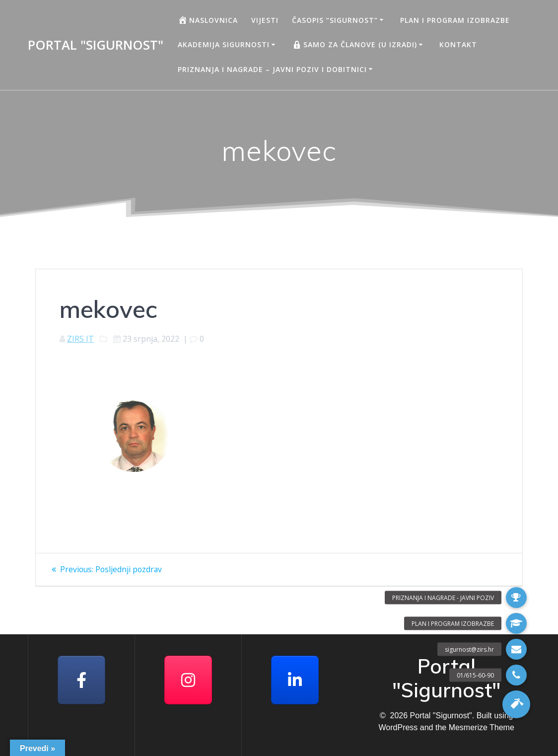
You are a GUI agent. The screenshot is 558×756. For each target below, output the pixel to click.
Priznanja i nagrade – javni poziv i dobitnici (272, 69)
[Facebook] (81, 680)
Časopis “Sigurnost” (335, 20)
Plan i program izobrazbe (455, 20)
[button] (516, 704)
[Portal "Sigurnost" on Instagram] (188, 680)
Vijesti (265, 20)
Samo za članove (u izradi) (354, 45)
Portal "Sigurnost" (96, 45)
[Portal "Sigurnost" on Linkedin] (295, 680)
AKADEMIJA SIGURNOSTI (224, 44)
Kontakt (458, 44)
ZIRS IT (80, 339)
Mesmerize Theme (482, 727)
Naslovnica (208, 20)
